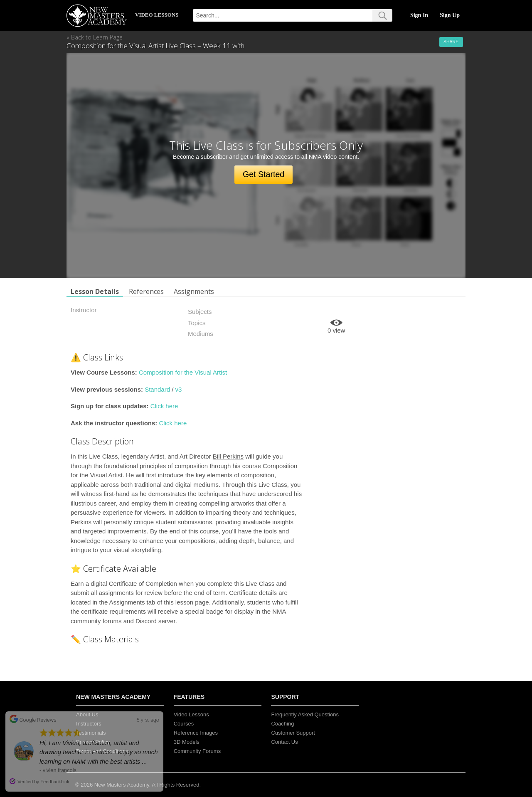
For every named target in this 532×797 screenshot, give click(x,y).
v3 (179, 389)
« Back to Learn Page (95, 37)
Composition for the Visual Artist (183, 372)
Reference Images (196, 733)
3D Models (187, 742)
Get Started (264, 174)
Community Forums (197, 751)
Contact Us (284, 742)
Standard (157, 389)
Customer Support (293, 733)
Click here (164, 406)
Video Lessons (191, 714)
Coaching (282, 724)
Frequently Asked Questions (305, 714)
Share (451, 42)
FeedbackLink (55, 782)
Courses (184, 724)
